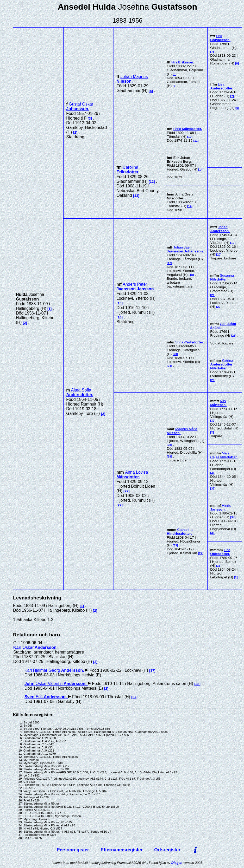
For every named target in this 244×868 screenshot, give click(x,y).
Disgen (177, 863)
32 (213, 488)
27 (126, 491)
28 (169, 445)
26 (213, 380)
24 (169, 366)
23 (175, 354)
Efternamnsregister (121, 850)
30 (213, 421)
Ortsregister (167, 850)
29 (169, 456)
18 (191, 275)
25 (234, 336)
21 (213, 295)
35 (213, 533)
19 (233, 243)
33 (175, 545)
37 (152, 671)
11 (196, 141)
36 (219, 566)
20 (219, 254)
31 (213, 473)
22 (219, 307)
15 (120, 303)
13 (136, 196)
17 (169, 263)
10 (190, 137)
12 (152, 182)
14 (201, 169)
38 (198, 684)
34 (233, 517)
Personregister (73, 850)
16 (120, 317)
